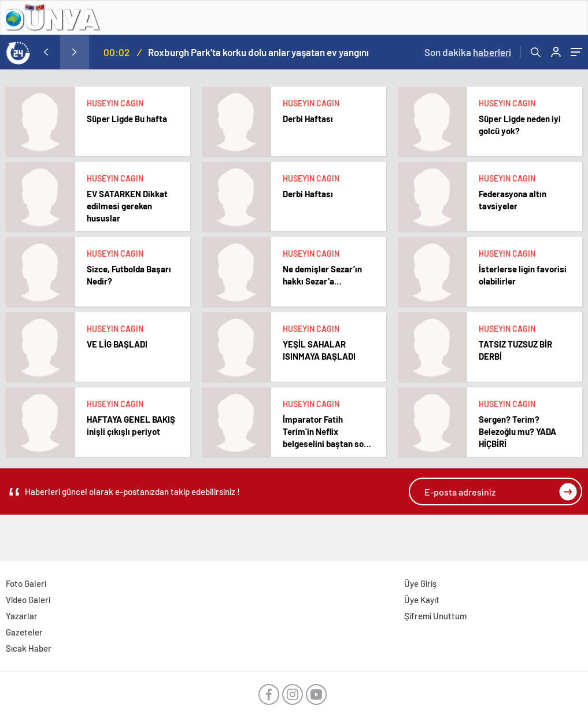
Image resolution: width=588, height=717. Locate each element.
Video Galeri (28, 600)
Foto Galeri (26, 583)
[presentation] (46, 52)
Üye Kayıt (422, 600)
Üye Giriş (420, 583)
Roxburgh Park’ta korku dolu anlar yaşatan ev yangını (258, 52)
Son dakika (468, 52)
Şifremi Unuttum (435, 616)
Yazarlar (22, 616)
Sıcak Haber (29, 648)
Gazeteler (24, 632)
